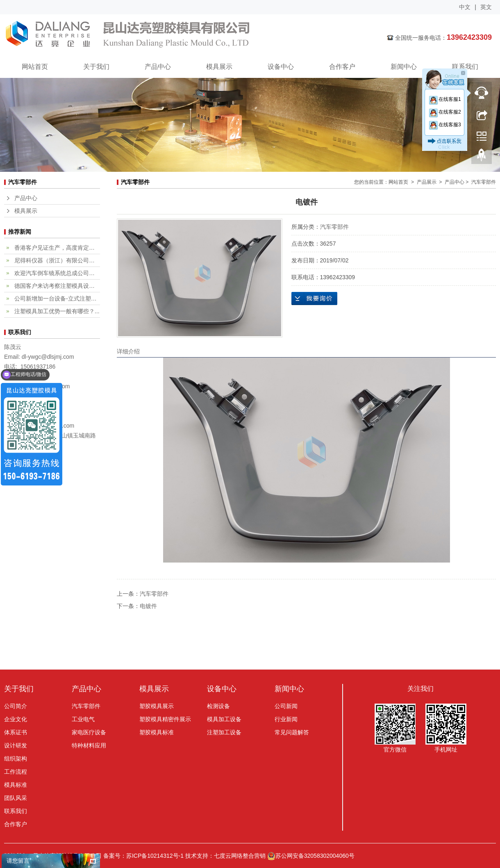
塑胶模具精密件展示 (165, 719)
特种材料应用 (89, 745)
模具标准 (16, 785)
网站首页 (35, 67)
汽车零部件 (334, 227)
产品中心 (158, 67)
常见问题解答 (292, 732)
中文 (465, 7)
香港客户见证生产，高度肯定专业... (57, 248)
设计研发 (16, 745)
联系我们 (465, 67)
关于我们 (96, 67)
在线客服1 (445, 99)
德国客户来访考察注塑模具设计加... (57, 286)
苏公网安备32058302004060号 (311, 856)
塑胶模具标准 (157, 732)
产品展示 (427, 182)
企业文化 (16, 719)
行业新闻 (286, 719)
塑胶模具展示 (157, 706)
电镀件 (148, 606)
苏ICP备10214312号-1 (155, 856)
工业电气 (83, 719)
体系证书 (16, 732)
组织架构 (16, 759)
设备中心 (281, 67)
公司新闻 (286, 706)
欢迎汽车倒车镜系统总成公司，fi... (57, 273)
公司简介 (16, 706)
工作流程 (16, 772)
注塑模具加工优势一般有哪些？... (57, 311)
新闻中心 (404, 67)
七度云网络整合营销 (240, 856)
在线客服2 (445, 112)
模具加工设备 (224, 719)
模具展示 (219, 67)
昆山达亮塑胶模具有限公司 (178, 35)
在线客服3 (445, 125)
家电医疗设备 (89, 732)
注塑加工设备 (224, 732)
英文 (486, 7)
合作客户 (342, 67)
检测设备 (218, 706)
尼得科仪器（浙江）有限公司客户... (57, 260)
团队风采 (16, 798)
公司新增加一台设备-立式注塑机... (57, 298)
